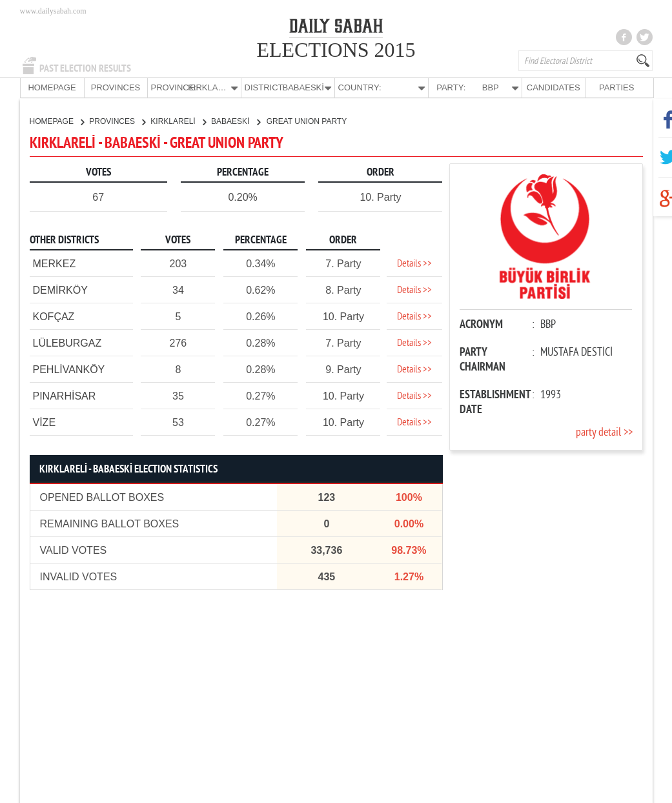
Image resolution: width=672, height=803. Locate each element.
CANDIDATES (554, 87)
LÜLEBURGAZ (67, 342)
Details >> (414, 263)
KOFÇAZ (54, 316)
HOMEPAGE (52, 87)
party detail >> (604, 432)
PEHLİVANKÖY (69, 369)
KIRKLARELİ (178, 121)
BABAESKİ (236, 121)
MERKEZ (55, 263)
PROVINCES (116, 87)
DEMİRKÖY (60, 290)
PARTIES (616, 87)
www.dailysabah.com (53, 11)
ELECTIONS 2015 (336, 50)
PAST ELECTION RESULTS (85, 68)
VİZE (45, 422)
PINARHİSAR (65, 395)
